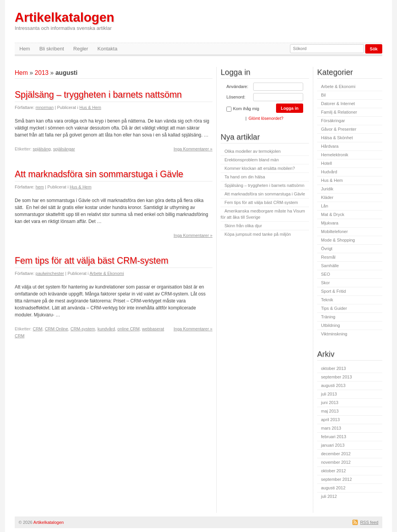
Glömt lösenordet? (266, 118)
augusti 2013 (333, 385)
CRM (37, 329)
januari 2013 (333, 445)
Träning (328, 317)
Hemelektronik (335, 155)
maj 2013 (330, 411)
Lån (325, 206)
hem (40, 187)
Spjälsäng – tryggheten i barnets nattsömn (98, 95)
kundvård (106, 329)
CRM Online (57, 329)
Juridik (327, 189)
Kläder (327, 197)
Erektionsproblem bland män (252, 160)
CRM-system (83, 329)
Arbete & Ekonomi (107, 273)
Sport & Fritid (333, 291)
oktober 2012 (333, 471)
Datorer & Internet (338, 104)
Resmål (328, 257)
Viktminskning (334, 334)
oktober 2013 (333, 368)
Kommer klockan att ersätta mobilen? (260, 168)
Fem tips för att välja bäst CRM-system (91, 261)
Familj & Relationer (339, 112)
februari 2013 (334, 437)
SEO (325, 274)
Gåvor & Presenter (339, 129)
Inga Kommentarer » (193, 149)
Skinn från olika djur (243, 226)
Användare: (237, 86)
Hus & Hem (90, 107)
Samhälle (330, 266)
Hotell (326, 163)
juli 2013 (329, 394)
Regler (81, 49)
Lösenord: (236, 97)
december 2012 (336, 454)
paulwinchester (50, 273)
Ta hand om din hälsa (245, 177)
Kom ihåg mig (243, 109)
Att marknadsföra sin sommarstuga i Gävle (99, 174)
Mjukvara (330, 223)
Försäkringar (333, 121)
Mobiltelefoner (334, 231)
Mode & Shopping (338, 240)
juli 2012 (329, 496)
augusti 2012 (333, 488)
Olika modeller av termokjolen (253, 151)
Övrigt (327, 249)
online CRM (129, 329)
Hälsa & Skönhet (337, 138)
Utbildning (331, 325)
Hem (25, 49)
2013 (42, 73)
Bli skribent (52, 49)
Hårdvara (330, 146)
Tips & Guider (334, 308)
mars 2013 (331, 428)
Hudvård (329, 172)
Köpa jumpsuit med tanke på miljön (258, 234)
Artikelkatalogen (65, 21)
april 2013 (330, 420)
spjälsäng (41, 149)
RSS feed (369, 522)
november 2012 (336, 462)
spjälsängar (64, 149)
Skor (325, 283)
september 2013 (337, 377)
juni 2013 (330, 402)
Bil (323, 95)
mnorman (45, 107)
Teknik (327, 300)
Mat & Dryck (333, 214)
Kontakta (107, 49)
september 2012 (337, 479)
